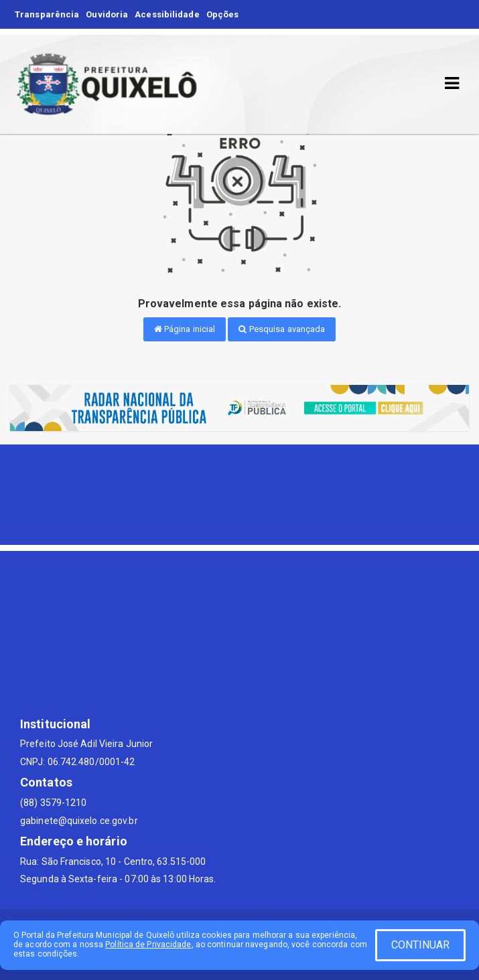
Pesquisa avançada (282, 329)
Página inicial (185, 329)
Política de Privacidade (148, 945)
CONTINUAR (421, 945)
